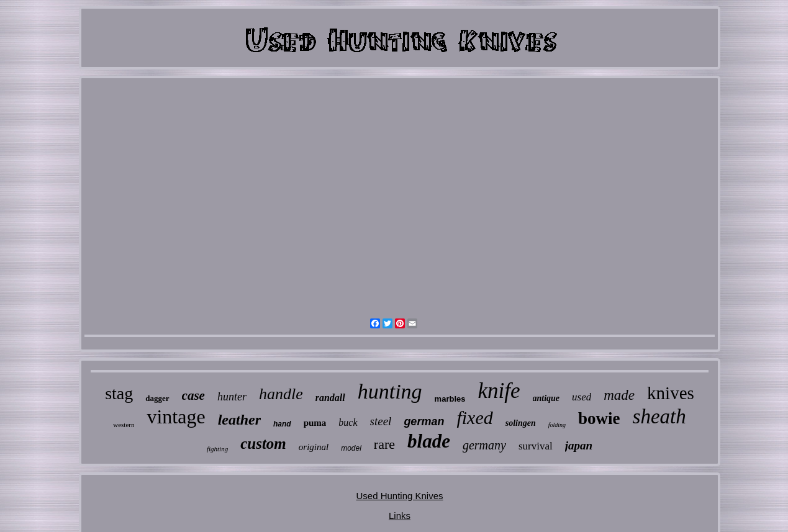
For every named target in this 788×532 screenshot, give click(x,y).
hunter (232, 397)
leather (239, 420)
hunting (390, 391)
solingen (521, 423)
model (351, 448)
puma (315, 423)
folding (557, 425)
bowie (599, 418)
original (314, 447)
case (193, 395)
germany (484, 445)
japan (579, 445)
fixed (474, 417)
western (124, 425)
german (424, 422)
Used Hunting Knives (399, 496)
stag (119, 393)
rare (384, 444)
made (619, 395)
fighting (217, 449)
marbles (450, 399)
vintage (176, 417)
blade (429, 441)
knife (499, 391)
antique (546, 398)
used (582, 397)
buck (348, 422)
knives (671, 393)
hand (282, 424)
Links (400, 516)
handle (281, 394)
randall (330, 398)
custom (263, 444)
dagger (157, 398)
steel (381, 421)
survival (536, 446)
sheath (659, 417)
